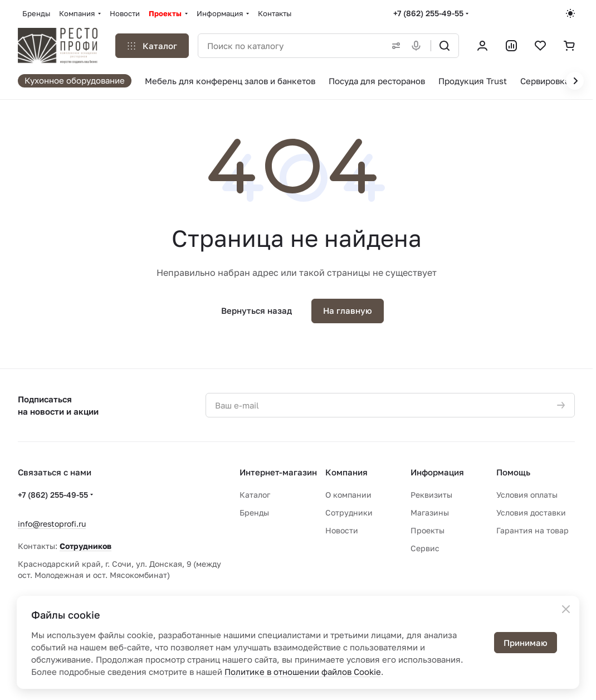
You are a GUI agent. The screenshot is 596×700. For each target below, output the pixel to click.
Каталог (255, 495)
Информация (437, 472)
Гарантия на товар (533, 530)
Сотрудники (349, 512)
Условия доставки (531, 512)
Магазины (430, 512)
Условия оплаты (527, 495)
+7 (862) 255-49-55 (428, 13)
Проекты (428, 530)
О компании (348, 495)
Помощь (513, 472)
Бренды (254, 512)
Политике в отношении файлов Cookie (303, 672)
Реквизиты (431, 495)
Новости (342, 530)
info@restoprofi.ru (52, 524)
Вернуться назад (257, 310)
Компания (346, 472)
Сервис (425, 548)
